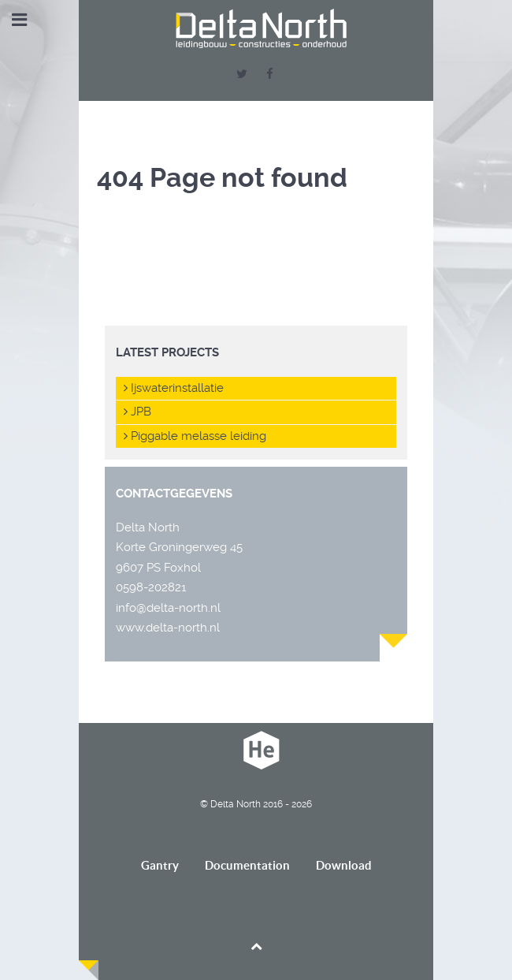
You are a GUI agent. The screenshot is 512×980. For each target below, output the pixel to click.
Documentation (247, 865)
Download (344, 865)
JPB (137, 412)
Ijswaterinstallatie (174, 388)
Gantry (160, 865)
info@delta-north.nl (168, 608)
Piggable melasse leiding (195, 436)
